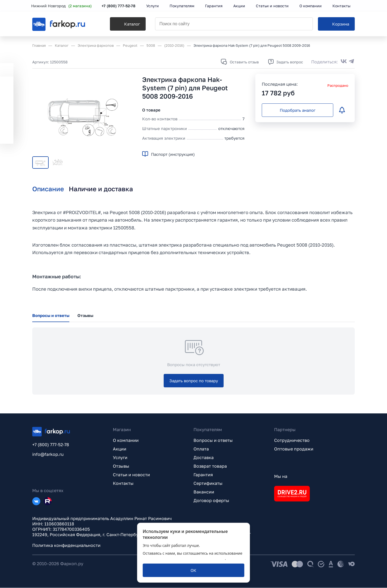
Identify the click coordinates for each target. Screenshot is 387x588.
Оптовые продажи (294, 449)
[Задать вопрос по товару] (194, 381)
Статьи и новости (131, 475)
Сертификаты (208, 484)
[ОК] (193, 570)
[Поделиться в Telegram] (352, 62)
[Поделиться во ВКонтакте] (344, 62)
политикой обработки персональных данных (184, 558)
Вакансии (204, 492)
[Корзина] (336, 24)
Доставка (204, 458)
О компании (126, 441)
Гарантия (203, 475)
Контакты (123, 484)
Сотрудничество (292, 441)
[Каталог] (125, 24)
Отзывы (121, 466)
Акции (120, 449)
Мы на (281, 477)
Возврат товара (210, 466)
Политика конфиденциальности (66, 546)
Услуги (120, 458)
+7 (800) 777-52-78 (120, 6)
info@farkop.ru (48, 454)
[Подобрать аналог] (298, 110)
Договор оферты (211, 501)
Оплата (201, 449)
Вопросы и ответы (213, 441)
